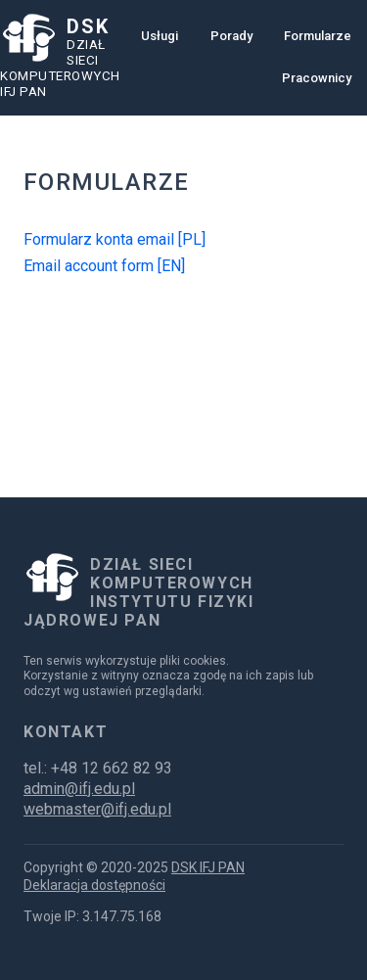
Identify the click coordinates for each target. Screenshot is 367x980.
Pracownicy (317, 78)
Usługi (160, 36)
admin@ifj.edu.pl (79, 789)
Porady (231, 36)
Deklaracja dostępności (94, 885)
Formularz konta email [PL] (115, 239)
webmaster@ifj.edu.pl (97, 809)
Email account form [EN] (104, 266)
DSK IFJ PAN (208, 867)
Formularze (318, 36)
